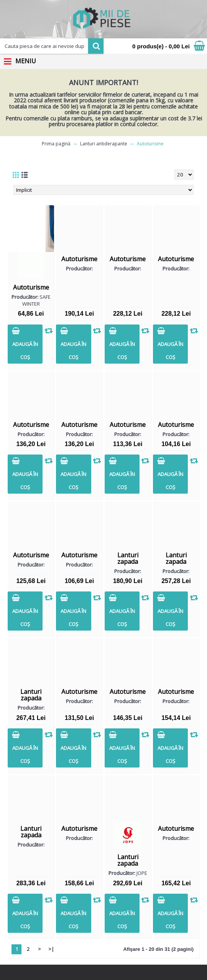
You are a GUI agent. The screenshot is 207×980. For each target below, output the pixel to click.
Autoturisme (150, 144)
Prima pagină (56, 144)
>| (51, 949)
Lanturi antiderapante (104, 144)
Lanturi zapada (128, 558)
